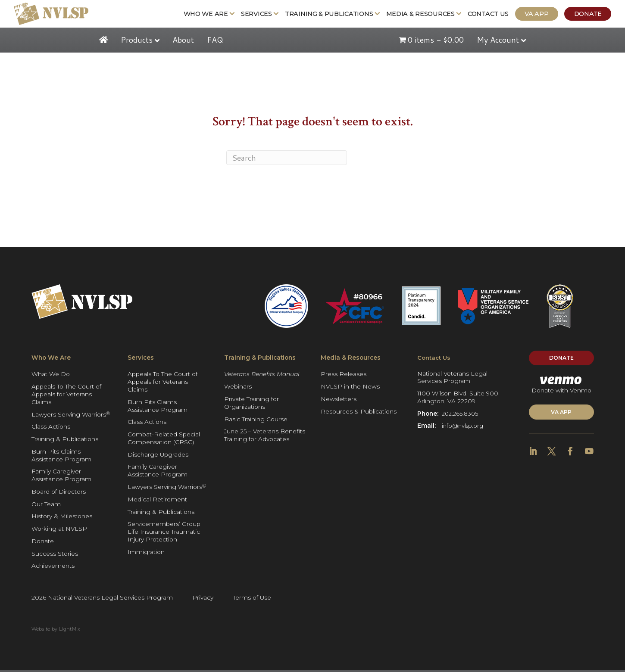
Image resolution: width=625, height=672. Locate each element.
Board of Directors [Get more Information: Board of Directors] (59, 493)
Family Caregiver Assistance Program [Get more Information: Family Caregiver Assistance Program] (61, 477)
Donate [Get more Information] (561, 360)
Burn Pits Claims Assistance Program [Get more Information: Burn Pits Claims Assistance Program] (61, 457)
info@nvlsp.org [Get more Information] (464, 428)
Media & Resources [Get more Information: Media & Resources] (425, 15)
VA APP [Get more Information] (561, 416)
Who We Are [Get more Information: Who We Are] (211, 15)
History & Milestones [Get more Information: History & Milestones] (62, 518)
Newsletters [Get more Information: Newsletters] (339, 401)
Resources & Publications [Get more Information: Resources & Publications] (359, 413)
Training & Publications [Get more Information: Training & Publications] (334, 15)
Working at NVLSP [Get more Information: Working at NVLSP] (59, 530)
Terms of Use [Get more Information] (252, 599)
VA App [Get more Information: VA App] (542, 15)
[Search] (287, 159)
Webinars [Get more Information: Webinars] (238, 388)
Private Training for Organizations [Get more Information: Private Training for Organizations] (252, 404)
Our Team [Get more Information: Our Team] (46, 506)
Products (137, 41)
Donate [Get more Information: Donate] (593, 15)
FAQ (215, 41)
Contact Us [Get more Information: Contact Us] (493, 15)
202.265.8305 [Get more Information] (461, 416)
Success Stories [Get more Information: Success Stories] (55, 555)
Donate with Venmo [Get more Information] (561, 388)
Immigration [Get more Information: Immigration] (146, 554)
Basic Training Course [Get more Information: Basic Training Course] (256, 420)
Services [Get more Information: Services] (262, 15)
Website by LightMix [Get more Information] (56, 631)
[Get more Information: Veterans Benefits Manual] (265, 376)
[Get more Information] (47, 15)
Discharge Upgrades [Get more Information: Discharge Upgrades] (158, 456)
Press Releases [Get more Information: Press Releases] (344, 376)
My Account (498, 41)
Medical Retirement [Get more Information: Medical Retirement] (157, 501)
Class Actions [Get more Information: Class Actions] (51, 428)
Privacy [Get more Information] (203, 599)
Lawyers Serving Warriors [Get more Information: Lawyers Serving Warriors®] (71, 416)
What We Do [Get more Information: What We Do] (51, 376)
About (183, 41)
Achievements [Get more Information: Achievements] (53, 567)
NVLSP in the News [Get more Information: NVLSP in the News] (350, 388)
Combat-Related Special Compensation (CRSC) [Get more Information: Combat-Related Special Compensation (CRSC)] (164, 440)
